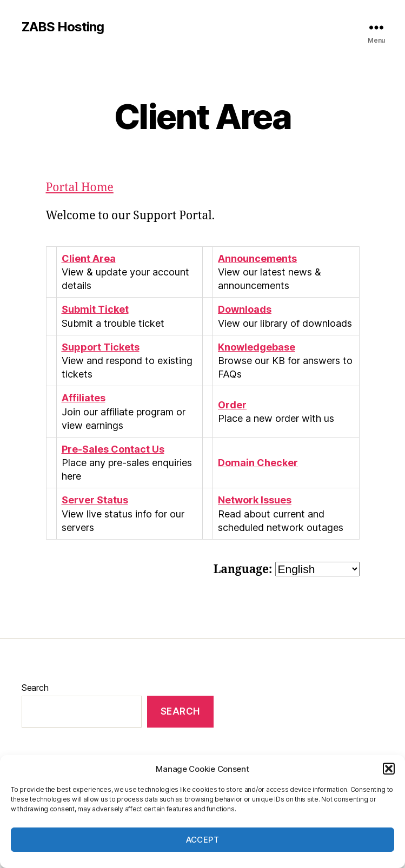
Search (35, 688)
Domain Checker (258, 463)
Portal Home (80, 188)
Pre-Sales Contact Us (113, 449)
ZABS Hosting (63, 27)
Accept (203, 840)
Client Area (89, 258)
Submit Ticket (95, 309)
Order (232, 405)
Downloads (245, 309)
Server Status (95, 500)
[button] (389, 769)
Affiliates (84, 398)
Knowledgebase (257, 347)
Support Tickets (101, 347)
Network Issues (255, 500)
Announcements (257, 258)
